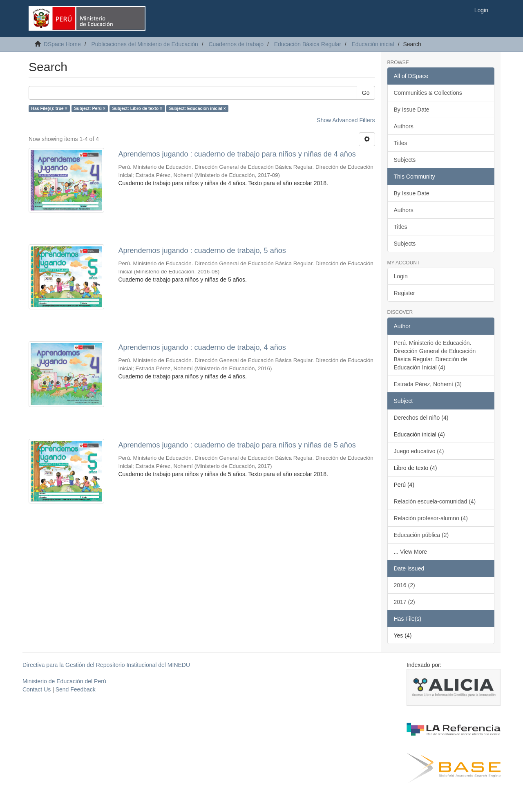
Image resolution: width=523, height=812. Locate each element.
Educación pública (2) (421, 535)
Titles (401, 143)
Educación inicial (373, 44)
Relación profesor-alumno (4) (431, 518)
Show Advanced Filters (346, 120)
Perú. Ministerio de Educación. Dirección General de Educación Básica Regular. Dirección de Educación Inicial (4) (435, 355)
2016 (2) (405, 585)
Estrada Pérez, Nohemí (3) (428, 384)
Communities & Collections (428, 93)
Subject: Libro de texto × (137, 108)
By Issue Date (412, 110)
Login (401, 276)
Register (405, 293)
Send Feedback (76, 689)
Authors (404, 126)
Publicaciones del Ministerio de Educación (144, 44)
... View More (410, 552)
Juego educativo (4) (419, 451)
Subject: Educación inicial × (198, 108)
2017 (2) (405, 602)
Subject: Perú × (90, 108)
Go (366, 93)
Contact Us (37, 689)
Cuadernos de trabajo (236, 44)
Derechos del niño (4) (421, 418)
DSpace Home (62, 44)
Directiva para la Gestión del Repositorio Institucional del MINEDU (106, 665)
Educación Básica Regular (308, 44)
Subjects (405, 160)
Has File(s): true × (49, 108)
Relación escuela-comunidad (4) (435, 501)
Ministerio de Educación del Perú (64, 681)
